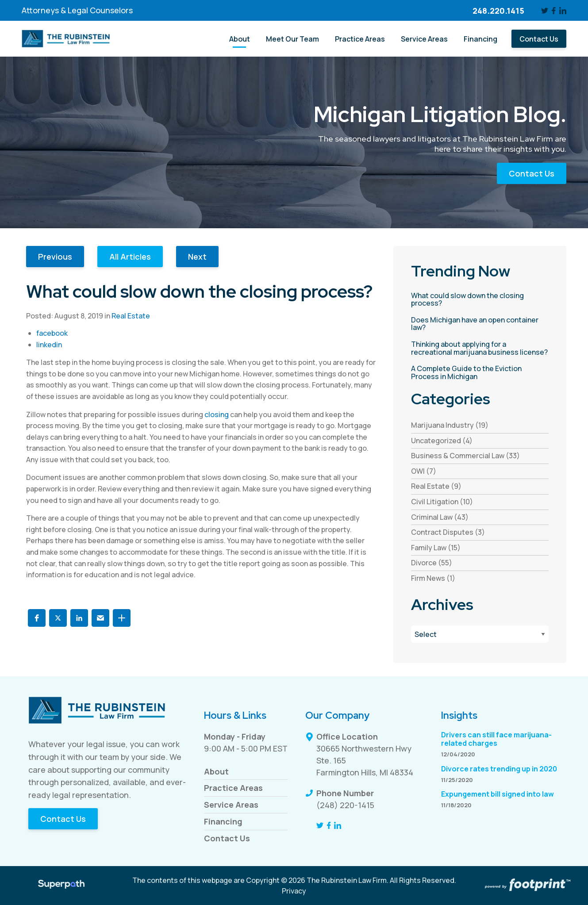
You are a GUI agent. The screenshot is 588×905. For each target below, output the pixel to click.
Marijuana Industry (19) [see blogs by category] (450, 425)
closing (217, 414)
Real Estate (131, 316)
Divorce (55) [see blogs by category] (432, 563)
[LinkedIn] (563, 11)
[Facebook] (554, 11)
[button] (37, 618)
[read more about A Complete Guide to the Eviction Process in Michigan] (480, 373)
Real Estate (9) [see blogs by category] (436, 486)
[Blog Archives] (480, 634)
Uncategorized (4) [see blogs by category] (442, 441)
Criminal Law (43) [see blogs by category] (440, 517)
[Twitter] (545, 11)
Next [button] (197, 257)
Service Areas (231, 805)
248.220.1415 (498, 11)
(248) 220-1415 (345, 805)
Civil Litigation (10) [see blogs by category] (442, 502)
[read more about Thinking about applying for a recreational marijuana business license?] (480, 348)
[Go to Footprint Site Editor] (527, 886)
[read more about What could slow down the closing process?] (480, 300)
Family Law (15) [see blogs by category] (436, 548)
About (216, 771)
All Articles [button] (130, 257)
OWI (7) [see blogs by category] (424, 471)
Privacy (294, 891)
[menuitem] (240, 39)
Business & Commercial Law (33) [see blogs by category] (465, 456)
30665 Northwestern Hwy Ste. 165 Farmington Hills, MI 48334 (365, 760)
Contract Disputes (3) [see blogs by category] (448, 532)
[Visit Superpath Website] (61, 886)
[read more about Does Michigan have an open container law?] (480, 324)
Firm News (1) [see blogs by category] (433, 578)
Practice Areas (233, 788)
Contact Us (532, 173)
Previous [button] (55, 257)
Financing (223, 821)
